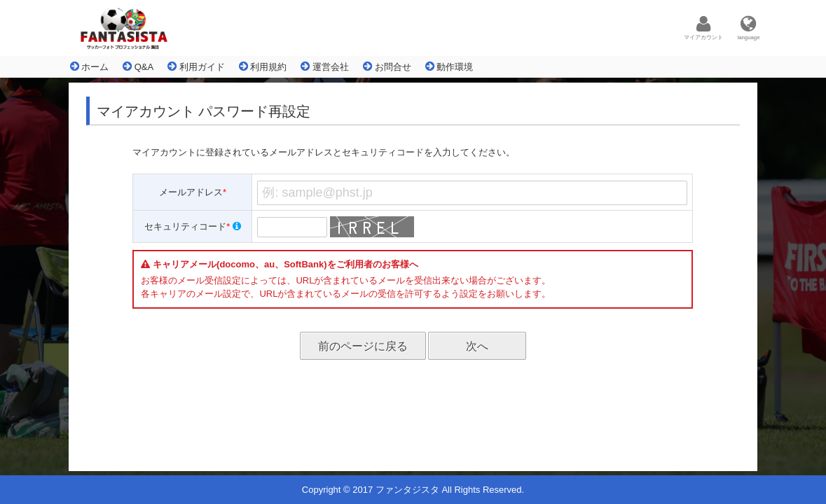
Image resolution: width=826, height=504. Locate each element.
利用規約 (263, 66)
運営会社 (325, 66)
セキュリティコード (193, 226)
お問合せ (387, 66)
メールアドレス (193, 192)
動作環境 (449, 66)
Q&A (138, 66)
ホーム (90, 66)
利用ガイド (196, 66)
